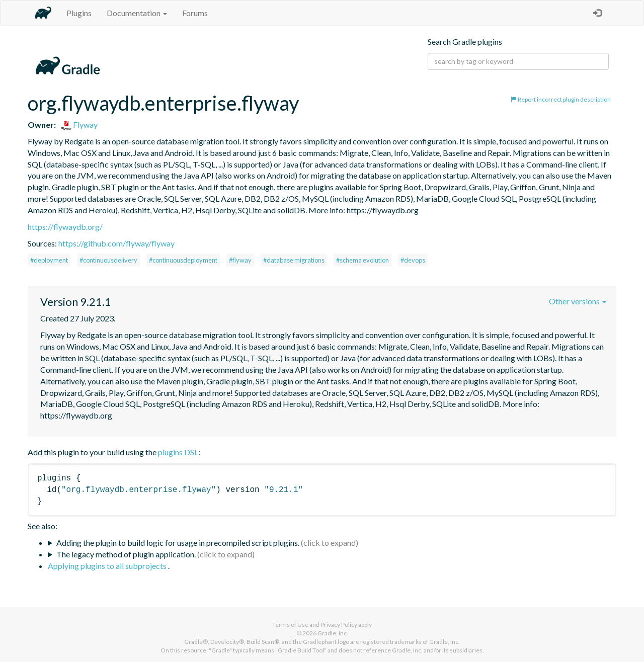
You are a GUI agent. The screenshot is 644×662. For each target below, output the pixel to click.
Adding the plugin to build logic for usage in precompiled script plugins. (178, 543)
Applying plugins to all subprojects (108, 566)
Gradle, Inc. (333, 633)
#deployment (49, 260)
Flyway (79, 125)
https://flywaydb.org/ (65, 227)
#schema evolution (363, 260)
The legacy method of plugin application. (126, 554)
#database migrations (294, 260)
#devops (413, 260)
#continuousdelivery (108, 260)
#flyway (240, 260)
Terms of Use (290, 625)
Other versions (578, 301)
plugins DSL (178, 452)
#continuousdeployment (183, 260)
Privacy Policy (339, 625)
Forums (195, 13)
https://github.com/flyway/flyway (116, 243)
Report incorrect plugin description (561, 99)
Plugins (79, 13)
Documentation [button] (137, 13)
